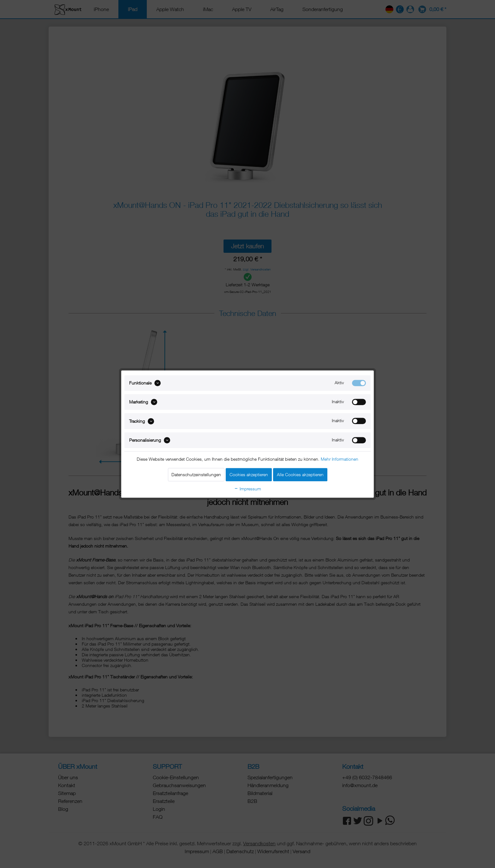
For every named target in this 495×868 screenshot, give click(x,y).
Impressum (247, 489)
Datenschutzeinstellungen (196, 474)
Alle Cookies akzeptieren (300, 474)
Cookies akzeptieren (249, 474)
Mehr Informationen (340, 459)
